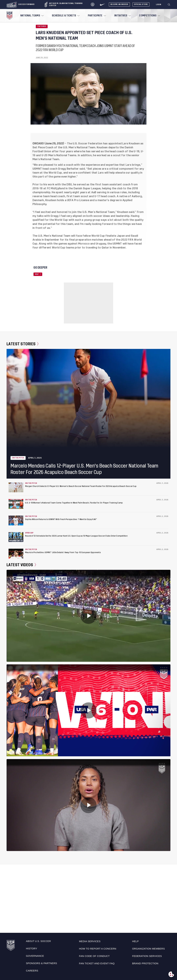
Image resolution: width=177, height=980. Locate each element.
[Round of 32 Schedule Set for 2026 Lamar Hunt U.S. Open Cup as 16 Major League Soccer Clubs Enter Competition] (16, 537)
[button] (170, 5)
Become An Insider (119, 4)
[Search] (169, 5)
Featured (42, 26)
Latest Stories (23, 344)
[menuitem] (32, 16)
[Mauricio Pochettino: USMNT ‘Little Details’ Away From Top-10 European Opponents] (16, 554)
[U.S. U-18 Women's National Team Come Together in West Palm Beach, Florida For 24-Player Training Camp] (16, 504)
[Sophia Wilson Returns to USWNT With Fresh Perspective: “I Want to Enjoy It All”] (16, 520)
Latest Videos (21, 565)
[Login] (159, 5)
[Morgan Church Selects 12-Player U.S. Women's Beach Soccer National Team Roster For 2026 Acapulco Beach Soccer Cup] (16, 487)
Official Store (141, 4)
